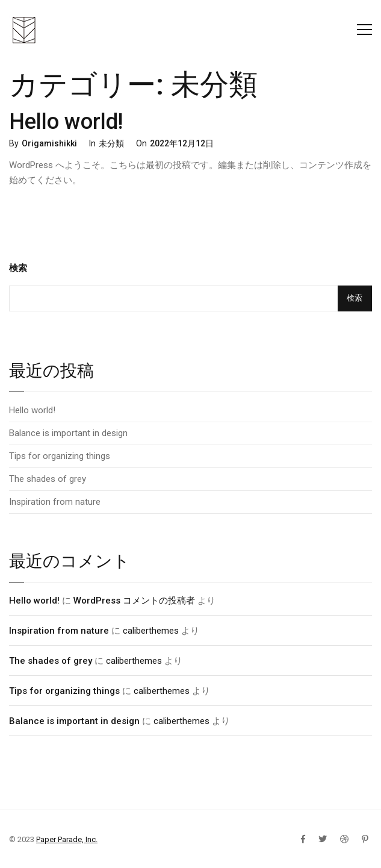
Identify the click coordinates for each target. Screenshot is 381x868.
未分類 (111, 143)
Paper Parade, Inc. (67, 839)
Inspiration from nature (55, 502)
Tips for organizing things (60, 456)
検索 (18, 268)
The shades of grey (48, 479)
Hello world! (66, 122)
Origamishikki (49, 143)
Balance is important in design (68, 433)
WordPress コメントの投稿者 (134, 601)
